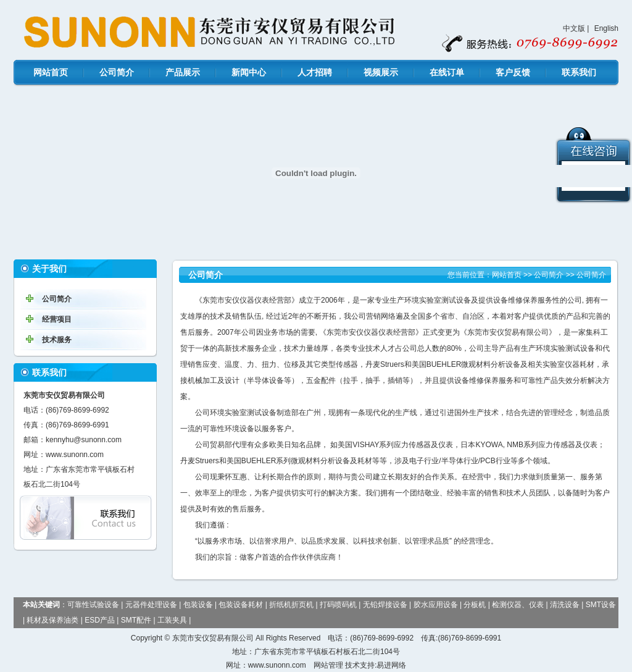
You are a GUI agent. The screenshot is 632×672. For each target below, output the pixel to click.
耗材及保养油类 (52, 620)
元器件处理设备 (151, 605)
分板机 (475, 605)
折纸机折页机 (291, 605)
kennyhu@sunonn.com (84, 440)
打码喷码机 (338, 605)
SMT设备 (601, 605)
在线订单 (447, 72)
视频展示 (381, 72)
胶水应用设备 (436, 605)
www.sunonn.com (75, 455)
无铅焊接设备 (385, 605)
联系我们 (579, 72)
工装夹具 (172, 620)
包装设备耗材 (241, 605)
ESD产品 (100, 620)
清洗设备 (565, 605)
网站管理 (328, 665)
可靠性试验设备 (93, 605)
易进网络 (391, 665)
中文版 (574, 28)
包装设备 (198, 605)
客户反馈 (513, 72)
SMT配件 (136, 620)
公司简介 (117, 72)
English (606, 28)
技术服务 (57, 340)
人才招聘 (315, 72)
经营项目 (57, 319)
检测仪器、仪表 (518, 605)
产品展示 (183, 72)
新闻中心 (249, 72)
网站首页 (51, 72)
